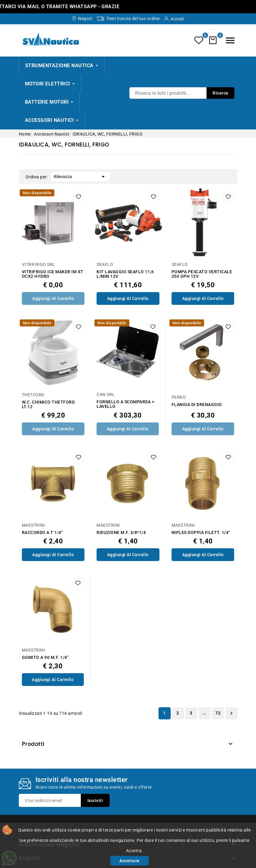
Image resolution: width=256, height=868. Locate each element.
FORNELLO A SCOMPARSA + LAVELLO (125, 404)
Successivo (231, 713)
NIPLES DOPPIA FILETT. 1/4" (201, 533)
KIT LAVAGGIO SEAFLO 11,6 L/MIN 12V (125, 274)
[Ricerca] (182, 93)
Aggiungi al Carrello (53, 298)
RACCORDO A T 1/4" (42, 533)
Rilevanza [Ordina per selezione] (80, 176)
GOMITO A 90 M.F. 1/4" (45, 658)
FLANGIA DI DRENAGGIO (197, 405)
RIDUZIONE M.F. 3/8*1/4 (121, 533)
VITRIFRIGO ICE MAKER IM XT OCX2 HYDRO (53, 274)
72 (218, 713)
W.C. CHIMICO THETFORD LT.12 (48, 405)
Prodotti (33, 744)
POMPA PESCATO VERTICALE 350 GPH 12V (202, 274)
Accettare (130, 861)
